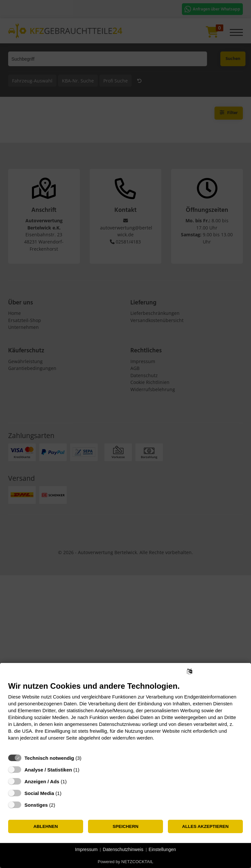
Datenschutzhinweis (123, 849)
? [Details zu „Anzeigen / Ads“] (73, 781)
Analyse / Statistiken (48, 770)
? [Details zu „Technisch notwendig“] (87, 758)
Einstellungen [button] (162, 849)
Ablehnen (45, 826)
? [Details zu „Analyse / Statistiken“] (85, 770)
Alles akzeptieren (206, 826)
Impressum (86, 849)
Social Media (39, 793)
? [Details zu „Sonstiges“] (61, 805)
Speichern (126, 826)
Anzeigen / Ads (42, 781)
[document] (125, 716)
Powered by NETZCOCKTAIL (125, 862)
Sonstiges (36, 805)
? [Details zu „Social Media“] (67, 793)
